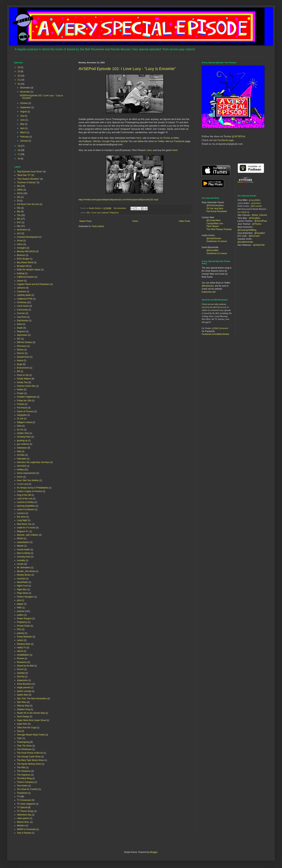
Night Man (22, 589)
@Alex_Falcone (259, 215)
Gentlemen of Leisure (217, 241)
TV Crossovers (24, 800)
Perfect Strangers (25, 597)
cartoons (21, 288)
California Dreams (26, 277)
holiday (20, 470)
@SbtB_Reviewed (220, 328)
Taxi (19, 731)
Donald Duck (23, 357)
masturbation (23, 542)
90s (19, 226)
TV (18, 797)
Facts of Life (23, 375)
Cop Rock (22, 317)
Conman (21, 313)
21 (19, 80)
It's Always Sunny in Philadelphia (32, 488)
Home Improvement (26, 473)
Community (22, 310)
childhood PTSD (25, 299)
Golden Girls (23, 433)
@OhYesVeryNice (215, 205)
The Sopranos (24, 775)
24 (19, 67)
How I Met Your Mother (28, 480)
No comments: (120, 208)
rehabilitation (23, 655)
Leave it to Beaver (26, 509)
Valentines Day (24, 815)
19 (19, 146)
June (23, 120)
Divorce (21, 353)
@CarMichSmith (245, 242)
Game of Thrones (25, 411)
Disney (20, 350)
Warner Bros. (23, 822)
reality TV (21, 648)
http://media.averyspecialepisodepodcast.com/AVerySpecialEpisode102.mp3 (118, 199)
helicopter (22, 459)
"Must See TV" (24, 175)
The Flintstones (24, 749)
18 (19, 150)
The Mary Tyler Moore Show (30, 760)
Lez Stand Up (243, 212)
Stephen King (23, 709)
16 (19, 159)
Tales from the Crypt (27, 728)
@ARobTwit (259, 245)
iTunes (166, 138)
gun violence (23, 444)
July (22, 116)
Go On (20, 430)
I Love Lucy (96, 213)
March (23, 132)
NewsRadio (22, 582)
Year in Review (24, 833)
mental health (23, 550)
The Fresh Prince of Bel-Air (30, 753)
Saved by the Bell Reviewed (214, 307)
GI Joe (20, 419)
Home (135, 221)
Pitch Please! (213, 226)
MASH (20, 539)
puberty (21, 633)
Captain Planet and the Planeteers (33, 284)
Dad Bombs (23, 321)
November (25, 92)
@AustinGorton (214, 238)
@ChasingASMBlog (247, 230)
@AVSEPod (238, 136)
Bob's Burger (23, 259)
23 (19, 71)
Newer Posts (85, 221)
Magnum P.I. (23, 531)
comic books (23, 306)
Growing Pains (24, 437)
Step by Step (23, 706)
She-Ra (21, 677)
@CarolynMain (214, 220)
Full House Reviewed (217, 211)
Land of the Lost (25, 499)
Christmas (22, 302)
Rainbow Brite (24, 644)
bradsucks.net (208, 292)
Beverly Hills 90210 (26, 251)
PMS (19, 608)
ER (18, 371)
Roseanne (22, 662)
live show (21, 517)
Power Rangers (24, 619)
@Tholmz (257, 224)
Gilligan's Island (24, 422)
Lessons (21, 513)
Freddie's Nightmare (27, 397)
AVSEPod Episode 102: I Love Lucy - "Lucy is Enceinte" (127, 69)
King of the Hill (24, 495)
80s (19, 219)
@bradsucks (208, 286)
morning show (24, 557)
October (24, 103)
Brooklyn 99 (23, 266)
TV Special (22, 807)
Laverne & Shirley (25, 502)
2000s (20, 190)
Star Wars (22, 702)
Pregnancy (114, 213)
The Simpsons (24, 771)
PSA (19, 629)
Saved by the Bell (25, 666)
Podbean (87, 141)
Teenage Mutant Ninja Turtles (31, 735)
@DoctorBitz (213, 250)
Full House (22, 408)
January (24, 141)
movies (20, 564)
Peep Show (22, 593)
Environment (23, 368)
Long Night (22, 520)
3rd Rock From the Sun (28, 204)
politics (20, 615)
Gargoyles (22, 415)
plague (20, 604)
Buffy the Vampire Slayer (29, 270)
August (24, 112)
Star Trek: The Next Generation (32, 699)
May (22, 124)
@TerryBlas (255, 218)
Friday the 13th (24, 401)
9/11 (19, 222)
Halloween (22, 448)
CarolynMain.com (215, 223)
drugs (20, 364)
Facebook (179, 141)
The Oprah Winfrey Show (29, 764)
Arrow (20, 241)
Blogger (154, 852)
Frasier (20, 393)
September (26, 107)
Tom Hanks (22, 786)
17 (19, 154)
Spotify (124, 141)
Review (20, 658)
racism (20, 640)
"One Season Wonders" (28, 179)
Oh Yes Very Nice (215, 208)
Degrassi (21, 331)
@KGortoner (256, 206)
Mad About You (24, 524)
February (25, 137)
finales (20, 390)
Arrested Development (28, 237)
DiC (19, 339)
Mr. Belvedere (24, 568)
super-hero (22, 724)
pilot (19, 600)
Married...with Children (28, 535)
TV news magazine (26, 804)
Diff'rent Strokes (25, 342)
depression (22, 335)
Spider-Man (22, 695)
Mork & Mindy (23, 553)
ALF (19, 233)
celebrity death (24, 295)
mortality (21, 560)
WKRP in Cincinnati (26, 829)
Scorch (20, 669)
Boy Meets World (25, 262)
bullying (21, 273)
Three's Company (25, 782)
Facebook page (226, 140)
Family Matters (24, 379)
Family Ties (22, 382)
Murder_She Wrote (26, 571)
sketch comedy (24, 691)
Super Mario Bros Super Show (31, 720)
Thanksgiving (23, 742)
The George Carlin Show (29, 757)
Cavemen (22, 292)
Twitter (161, 141)
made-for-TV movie (26, 528)
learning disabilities (26, 506)
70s (19, 215)
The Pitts (21, 767)
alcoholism (22, 230)
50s (88, 213)
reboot (20, 651)
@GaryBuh (260, 233)
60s (19, 212)
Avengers (21, 248)
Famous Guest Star (26, 386)
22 (19, 76)
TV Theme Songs (25, 811)
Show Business (24, 684)
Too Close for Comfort (27, 789)
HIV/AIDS (22, 466)
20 (19, 84)
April (23, 128)
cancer (20, 281)
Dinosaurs (22, 346)
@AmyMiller (255, 200)
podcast (105, 213)
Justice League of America (30, 491)
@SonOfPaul (261, 221)
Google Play (109, 141)
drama (20, 360)
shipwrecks (22, 680)
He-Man (21, 455)
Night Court (22, 586)
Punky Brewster (24, 637)
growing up (22, 441)
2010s (20, 193)
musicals (21, 579)
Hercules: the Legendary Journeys (33, 462)
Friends (21, 404)
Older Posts (184, 221)
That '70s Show (24, 746)
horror (20, 477)
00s (19, 186)
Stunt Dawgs (23, 717)
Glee (19, 426)
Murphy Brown (24, 575)
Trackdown (22, 793)
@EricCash (254, 236)
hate (19, 451)
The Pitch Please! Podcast (219, 229)
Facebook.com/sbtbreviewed (215, 334)
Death (20, 328)
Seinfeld (21, 673)
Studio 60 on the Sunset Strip (31, 713)
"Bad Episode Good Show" (30, 172)
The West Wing (24, 778)
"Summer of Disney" (27, 182)
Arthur (20, 244)
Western (21, 826)
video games (23, 818)
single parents (24, 687)
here (139, 138)
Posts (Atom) (98, 226)
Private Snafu (23, 626)
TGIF (19, 738)
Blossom (21, 255)
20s (19, 197)
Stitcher (97, 141)
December (25, 88)
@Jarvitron (256, 203)
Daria (20, 324)
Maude (20, 546)
